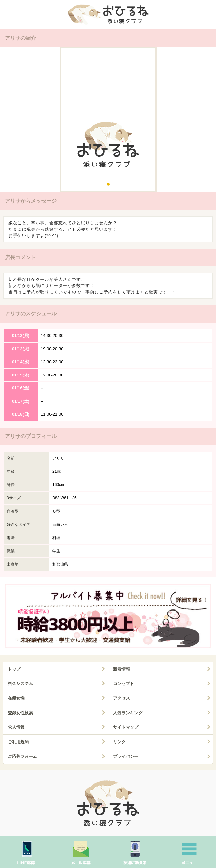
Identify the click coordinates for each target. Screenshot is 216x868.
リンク (119, 742)
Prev (10, 121)
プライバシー (126, 756)
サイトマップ (126, 727)
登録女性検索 (20, 713)
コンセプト (124, 684)
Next (206, 121)
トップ (14, 669)
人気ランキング (128, 713)
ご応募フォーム (23, 756)
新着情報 (121, 669)
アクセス (121, 698)
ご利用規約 (18, 742)
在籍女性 (16, 698)
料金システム (20, 684)
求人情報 (16, 727)
